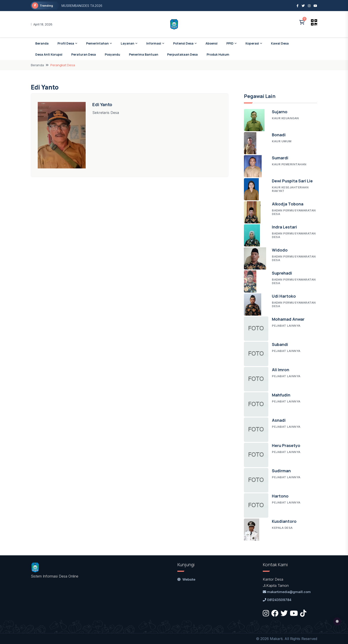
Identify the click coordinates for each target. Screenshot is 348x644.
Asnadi (279, 420)
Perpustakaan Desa (182, 54)
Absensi (212, 43)
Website (186, 579)
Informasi (154, 43)
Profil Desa (66, 43)
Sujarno (280, 112)
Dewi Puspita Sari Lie (292, 181)
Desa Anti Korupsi (49, 54)
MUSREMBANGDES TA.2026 (82, 6)
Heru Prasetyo (286, 445)
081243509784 (277, 600)
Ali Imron (281, 370)
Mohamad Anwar (288, 319)
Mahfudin (281, 395)
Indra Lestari (284, 227)
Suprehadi (282, 273)
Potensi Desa (183, 43)
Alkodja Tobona (288, 204)
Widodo (280, 250)
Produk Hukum (218, 54)
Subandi (280, 344)
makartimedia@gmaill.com (287, 592)
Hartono (280, 496)
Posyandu (112, 54)
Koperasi (252, 43)
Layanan (128, 43)
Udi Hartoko (284, 296)
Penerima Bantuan (144, 54)
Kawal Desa (280, 43)
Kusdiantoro (284, 521)
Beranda (42, 43)
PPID (230, 43)
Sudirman (281, 471)
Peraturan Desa (84, 54)
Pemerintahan (97, 43)
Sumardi (280, 158)
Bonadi (279, 135)
